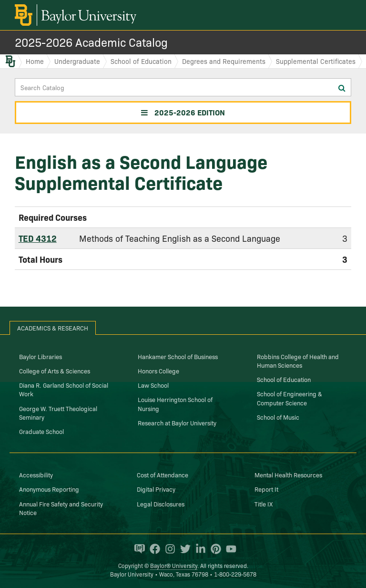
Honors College (158, 371)
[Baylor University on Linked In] (198, 549)
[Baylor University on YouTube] (229, 549)
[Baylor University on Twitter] (183, 549)
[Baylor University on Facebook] (152, 549)
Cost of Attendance (163, 475)
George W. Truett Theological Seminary (58, 413)
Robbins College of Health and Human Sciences (298, 361)
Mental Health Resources (288, 475)
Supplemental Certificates (316, 61)
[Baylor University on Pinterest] (213, 549)
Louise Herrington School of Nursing (175, 403)
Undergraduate (77, 61)
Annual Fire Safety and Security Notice (61, 508)
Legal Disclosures (161, 504)
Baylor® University (174, 565)
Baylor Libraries (41, 356)
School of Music (278, 417)
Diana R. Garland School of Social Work (64, 389)
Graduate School (41, 431)
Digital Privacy (156, 489)
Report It (266, 489)
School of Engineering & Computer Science (290, 398)
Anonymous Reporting (49, 489)
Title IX (264, 504)
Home (35, 61)
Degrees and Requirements (224, 61)
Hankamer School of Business (178, 356)
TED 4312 (38, 238)
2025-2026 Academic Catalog (91, 42)
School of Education (141, 61)
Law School (153, 385)
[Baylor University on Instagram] (168, 549)
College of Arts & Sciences (55, 371)
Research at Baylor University (177, 423)
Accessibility (36, 475)
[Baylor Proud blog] (137, 549)
